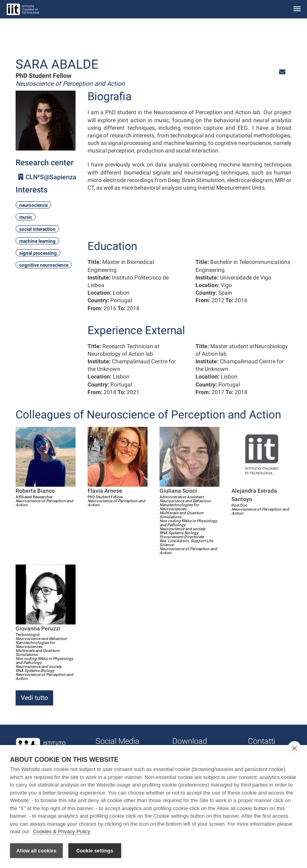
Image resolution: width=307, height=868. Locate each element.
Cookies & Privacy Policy (62, 831)
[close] (294, 748)
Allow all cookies (36, 851)
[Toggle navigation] (297, 9)
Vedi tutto (34, 698)
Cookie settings (95, 851)
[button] (282, 72)
